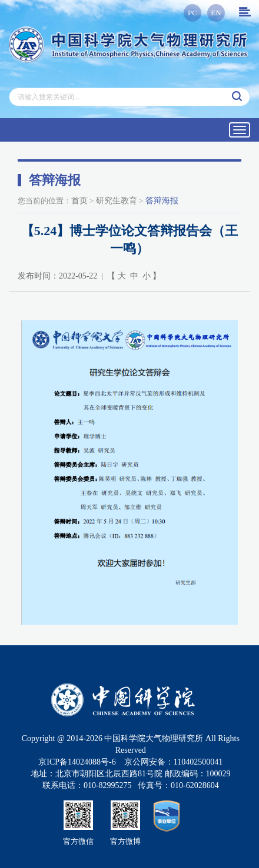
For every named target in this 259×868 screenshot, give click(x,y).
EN (216, 13)
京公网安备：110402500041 (173, 762)
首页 (79, 201)
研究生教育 (117, 201)
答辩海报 (162, 201)
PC (192, 13)
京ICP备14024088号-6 (77, 762)
